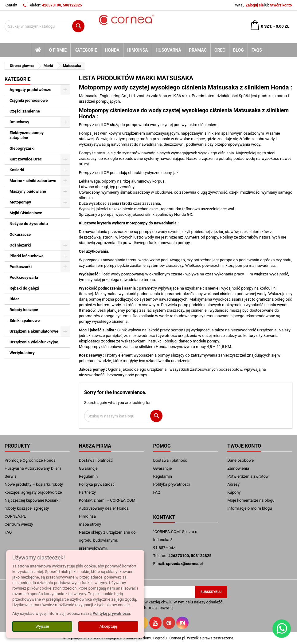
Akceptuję (108, 626)
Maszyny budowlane (28, 191)
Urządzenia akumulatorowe (34, 331)
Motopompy (20, 202)
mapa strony (90, 524)
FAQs (257, 50)
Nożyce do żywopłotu (29, 224)
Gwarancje (88, 468)
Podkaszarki (21, 267)
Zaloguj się (254, 5)
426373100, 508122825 (62, 5)
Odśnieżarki (20, 245)
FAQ (8, 532)
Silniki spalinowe (25, 320)
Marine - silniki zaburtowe (33, 181)
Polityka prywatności (97, 484)
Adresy (233, 484)
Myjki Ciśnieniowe (26, 213)
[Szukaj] (45, 26)
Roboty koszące (24, 310)
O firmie (58, 50)
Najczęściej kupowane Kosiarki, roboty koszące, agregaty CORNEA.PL (32, 508)
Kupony (234, 492)
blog (238, 50)
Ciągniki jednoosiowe (29, 100)
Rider (14, 299)
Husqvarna (168, 50)
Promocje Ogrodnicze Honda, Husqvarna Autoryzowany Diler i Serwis (33, 468)
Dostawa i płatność (96, 460)
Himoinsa (138, 50)
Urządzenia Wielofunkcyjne (34, 342)
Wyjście (42, 626)
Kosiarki (17, 170)
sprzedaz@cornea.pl (185, 564)
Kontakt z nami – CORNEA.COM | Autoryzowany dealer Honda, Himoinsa (108, 508)
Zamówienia (238, 468)
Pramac (198, 50)
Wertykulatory (22, 353)
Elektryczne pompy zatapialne (27, 135)
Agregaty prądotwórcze (30, 90)
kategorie (86, 50)
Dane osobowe (240, 460)
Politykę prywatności (111, 613)
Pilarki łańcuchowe (27, 256)
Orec (220, 50)
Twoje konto (244, 446)
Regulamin (88, 476)
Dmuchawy (19, 122)
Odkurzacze (20, 234)
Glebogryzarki (22, 148)
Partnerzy (87, 492)
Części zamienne (25, 111)
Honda (112, 50)
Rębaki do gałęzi (24, 288)
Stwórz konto (281, 5)
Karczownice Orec (26, 159)
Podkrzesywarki (24, 277)
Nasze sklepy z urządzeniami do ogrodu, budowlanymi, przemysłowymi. (107, 540)
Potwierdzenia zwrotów (248, 476)
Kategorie (18, 79)
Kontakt (11, 5)
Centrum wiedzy (19, 524)
